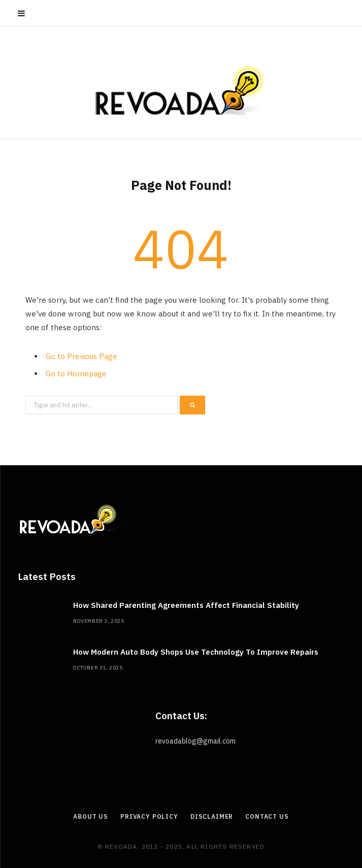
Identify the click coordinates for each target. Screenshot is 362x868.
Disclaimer (212, 816)
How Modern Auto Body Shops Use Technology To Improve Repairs (196, 652)
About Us (91, 816)
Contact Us (267, 816)
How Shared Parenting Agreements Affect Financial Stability (186, 605)
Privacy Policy (149, 816)
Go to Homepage (76, 374)
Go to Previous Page (81, 356)
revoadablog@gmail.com (195, 741)
